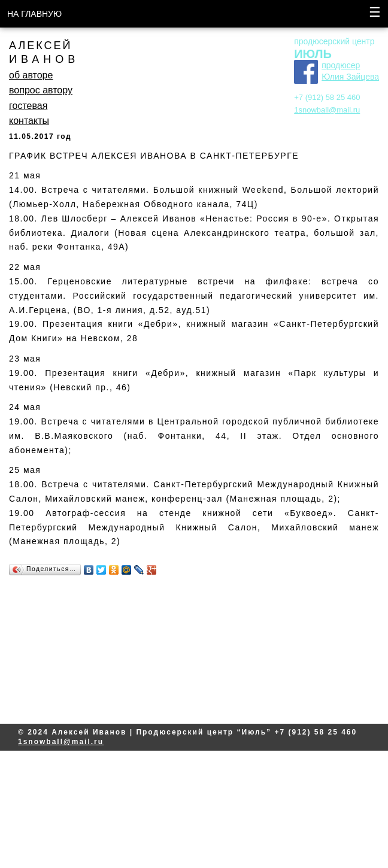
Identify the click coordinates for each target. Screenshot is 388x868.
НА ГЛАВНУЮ (34, 14)
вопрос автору (41, 90)
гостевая (28, 106)
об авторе (31, 75)
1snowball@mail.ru (327, 110)
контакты (29, 121)
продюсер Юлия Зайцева (350, 71)
